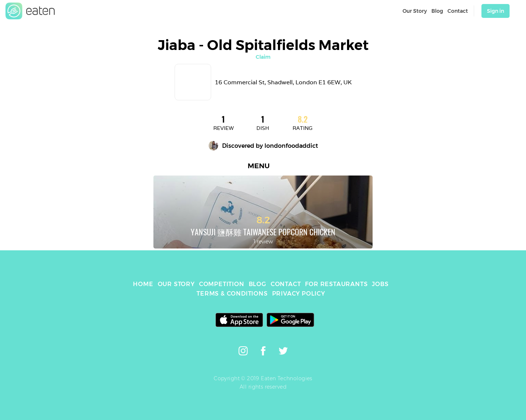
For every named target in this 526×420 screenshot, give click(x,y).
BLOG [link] (258, 284)
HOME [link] (143, 284)
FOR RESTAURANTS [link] (336, 284)
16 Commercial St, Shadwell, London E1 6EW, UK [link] (283, 82)
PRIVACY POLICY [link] (299, 294)
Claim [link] (263, 57)
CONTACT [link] (286, 284)
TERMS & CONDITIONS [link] (232, 294)
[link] (30, 11)
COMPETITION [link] (222, 284)
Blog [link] (437, 11)
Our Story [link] (415, 11)
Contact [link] (458, 11)
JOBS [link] (380, 284)
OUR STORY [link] (176, 284)
